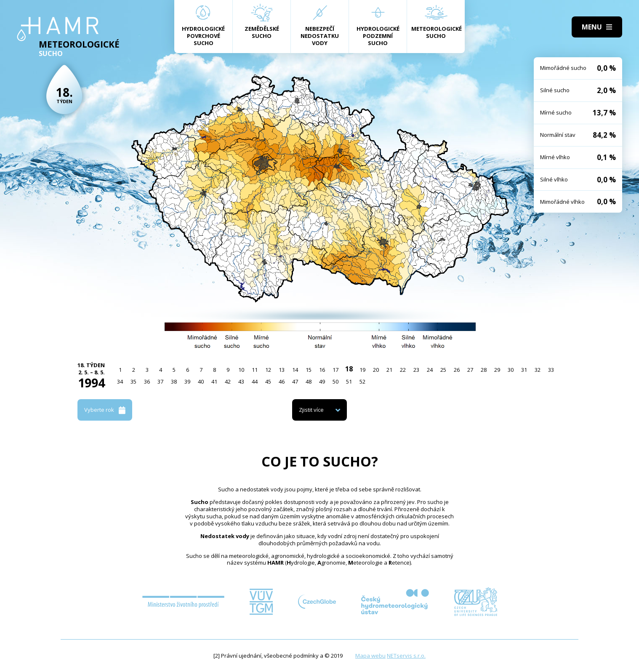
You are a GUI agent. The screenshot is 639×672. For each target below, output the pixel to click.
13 (282, 370)
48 (309, 381)
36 (147, 381)
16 (322, 370)
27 (470, 370)
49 (322, 381)
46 (282, 381)
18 (349, 369)
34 (120, 381)
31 (524, 370)
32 (538, 370)
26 (457, 370)
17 (335, 370)
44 (255, 381)
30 (511, 370)
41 (214, 381)
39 (187, 381)
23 (416, 370)
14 (295, 370)
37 (160, 381)
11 (255, 370)
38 (174, 381)
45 (268, 381)
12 (268, 370)
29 (497, 370)
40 (201, 381)
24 (430, 370)
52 (362, 381)
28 (484, 370)
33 (551, 370)
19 (362, 370)
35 (133, 381)
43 (241, 381)
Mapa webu (370, 656)
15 (309, 370)
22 (403, 370)
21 (389, 370)
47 (295, 381)
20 (376, 370)
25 (443, 370)
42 (228, 381)
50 (335, 381)
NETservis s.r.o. (406, 656)
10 (241, 370)
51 (349, 381)
